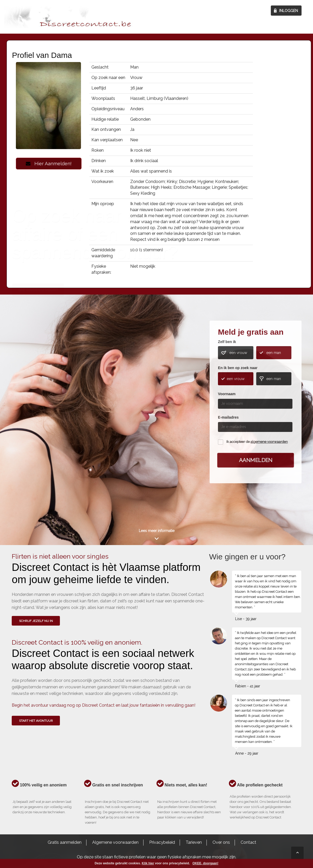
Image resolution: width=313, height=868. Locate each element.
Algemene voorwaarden (115, 842)
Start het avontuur (36, 721)
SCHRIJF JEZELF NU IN (36, 621)
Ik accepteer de (257, 442)
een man (274, 353)
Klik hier (148, 863)
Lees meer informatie (157, 531)
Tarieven (194, 842)
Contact (248, 842)
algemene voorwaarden (269, 442)
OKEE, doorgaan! (205, 863)
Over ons (221, 842)
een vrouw (238, 353)
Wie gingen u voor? (38, 399)
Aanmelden (256, 460)
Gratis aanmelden (65, 842)
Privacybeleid (162, 842)
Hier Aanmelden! (49, 164)
